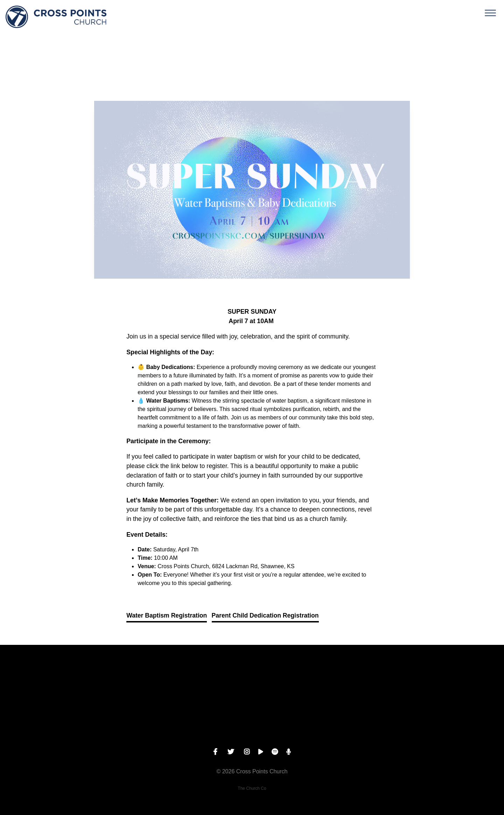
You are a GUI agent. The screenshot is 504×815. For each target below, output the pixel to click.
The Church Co (252, 788)
